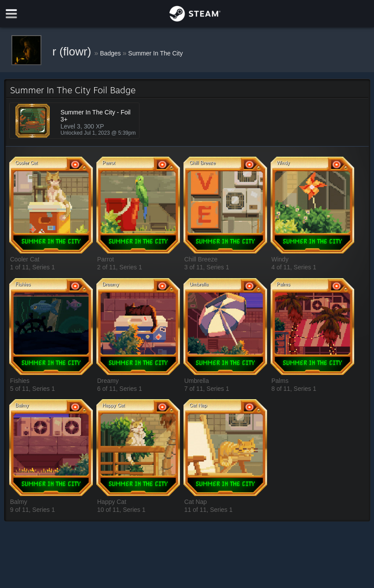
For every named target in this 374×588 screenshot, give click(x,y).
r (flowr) (73, 51)
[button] (51, 206)
